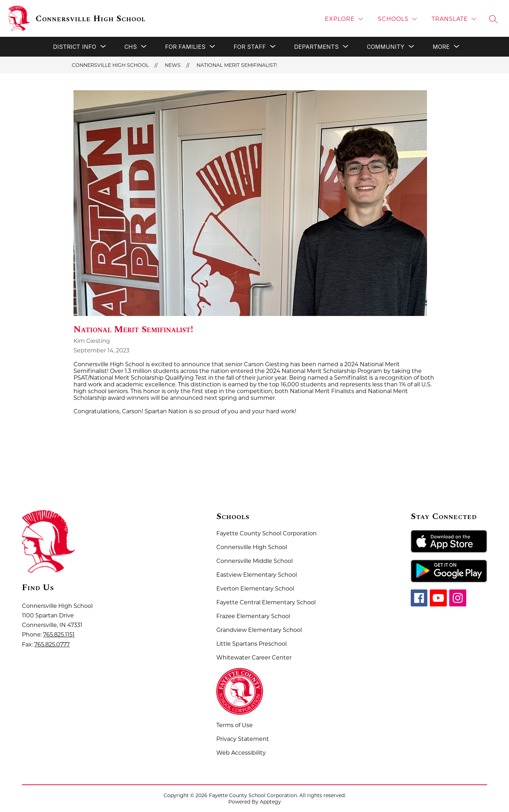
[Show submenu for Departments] (316, 47)
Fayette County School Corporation (267, 533)
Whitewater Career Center (254, 658)
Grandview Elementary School (259, 630)
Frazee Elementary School (253, 616)
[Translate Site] (454, 19)
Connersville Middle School (255, 561)
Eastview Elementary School (257, 575)
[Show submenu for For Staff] (250, 47)
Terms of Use (235, 725)
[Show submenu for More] (441, 47)
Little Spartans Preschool (251, 644)
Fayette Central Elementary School (266, 602)
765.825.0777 (52, 644)
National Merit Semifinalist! (237, 65)
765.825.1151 (59, 635)
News (173, 65)
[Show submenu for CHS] (131, 47)
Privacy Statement (243, 739)
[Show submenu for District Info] (75, 47)
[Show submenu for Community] (386, 47)
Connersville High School (110, 65)
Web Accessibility (241, 753)
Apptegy (270, 802)
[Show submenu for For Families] (185, 47)
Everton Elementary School (255, 589)
